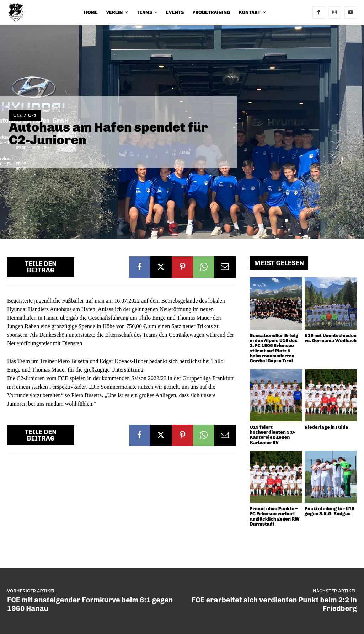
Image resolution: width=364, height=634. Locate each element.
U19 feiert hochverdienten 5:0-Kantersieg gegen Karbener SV (273, 435)
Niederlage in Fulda (326, 427)
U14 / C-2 (25, 116)
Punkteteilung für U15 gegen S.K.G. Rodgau (330, 511)
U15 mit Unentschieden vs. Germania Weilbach (331, 338)
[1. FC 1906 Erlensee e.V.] (18, 13)
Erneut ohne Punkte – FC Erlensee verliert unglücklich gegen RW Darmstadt (275, 516)
